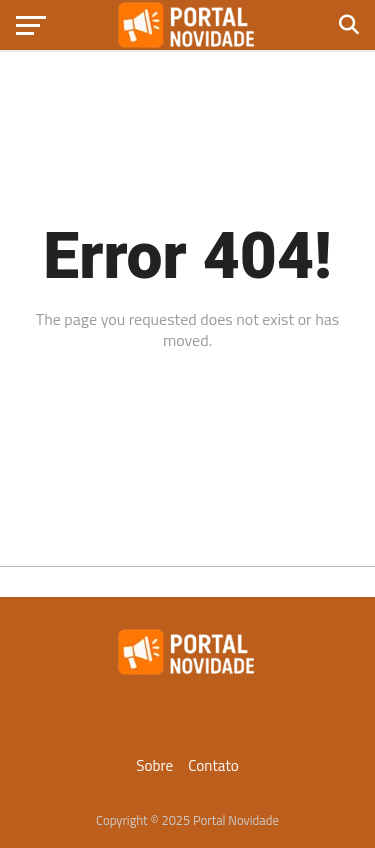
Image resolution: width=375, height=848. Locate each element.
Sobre (154, 765)
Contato (213, 765)
